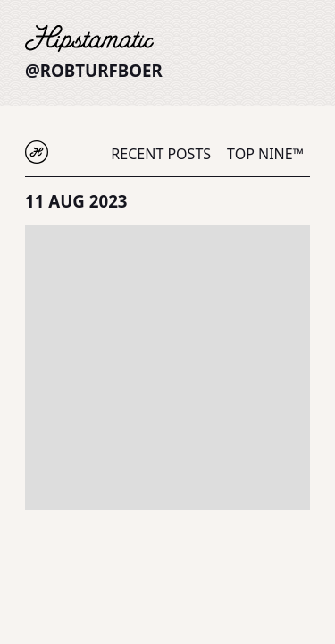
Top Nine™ (265, 154)
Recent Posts (161, 154)
